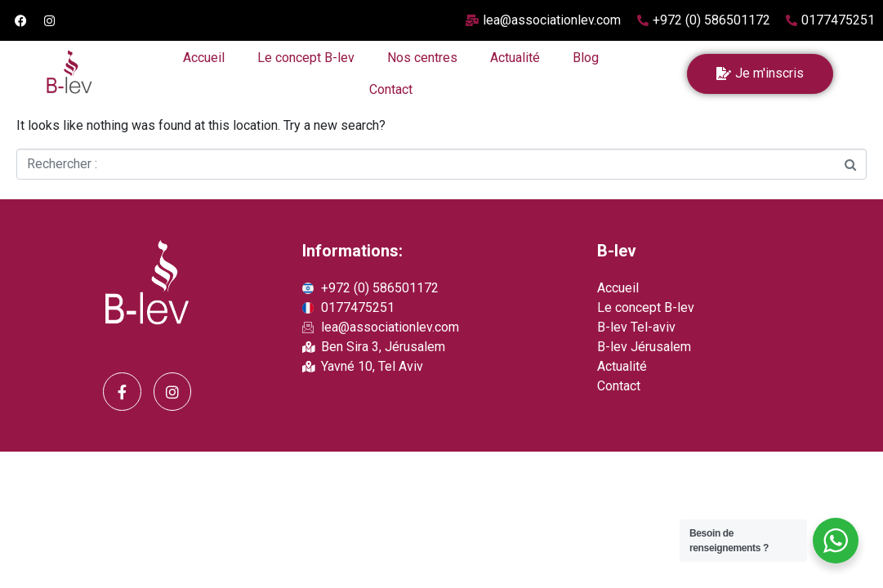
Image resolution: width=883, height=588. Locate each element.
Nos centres (422, 58)
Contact (391, 89)
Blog (586, 58)
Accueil (204, 58)
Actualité (515, 58)
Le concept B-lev (306, 58)
